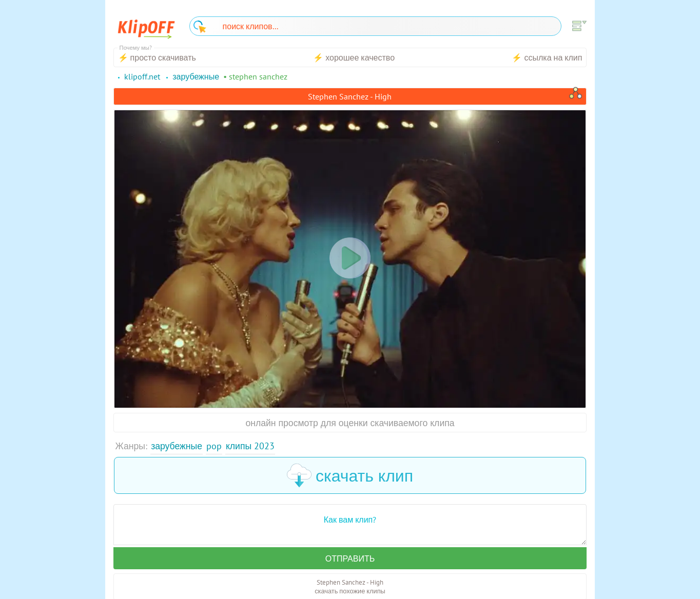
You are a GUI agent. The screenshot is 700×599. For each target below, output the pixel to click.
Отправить (350, 558)
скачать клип (350, 475)
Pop (214, 446)
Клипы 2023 (250, 446)
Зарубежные (177, 446)
